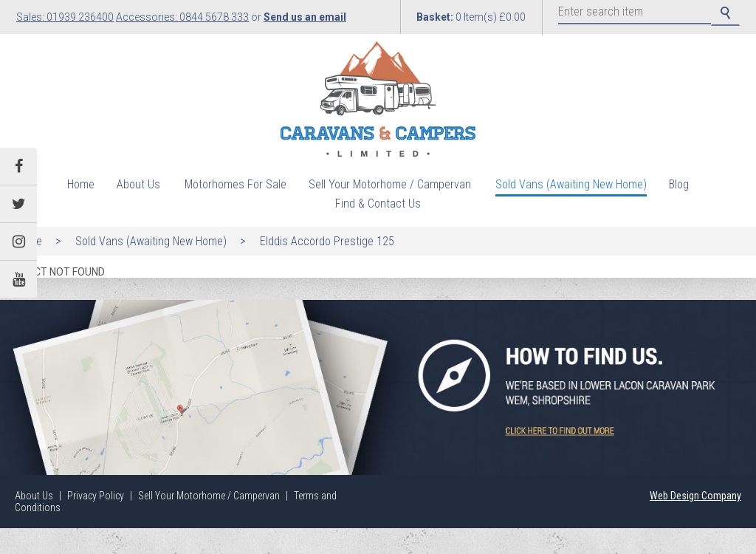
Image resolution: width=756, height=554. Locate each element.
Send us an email (305, 17)
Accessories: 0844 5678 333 (182, 17)
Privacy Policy (96, 496)
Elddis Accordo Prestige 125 (327, 241)
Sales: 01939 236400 (65, 17)
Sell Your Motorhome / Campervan (390, 184)
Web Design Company (695, 496)
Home (81, 184)
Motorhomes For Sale (236, 184)
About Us (138, 184)
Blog (679, 184)
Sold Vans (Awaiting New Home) (571, 184)
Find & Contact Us (378, 204)
